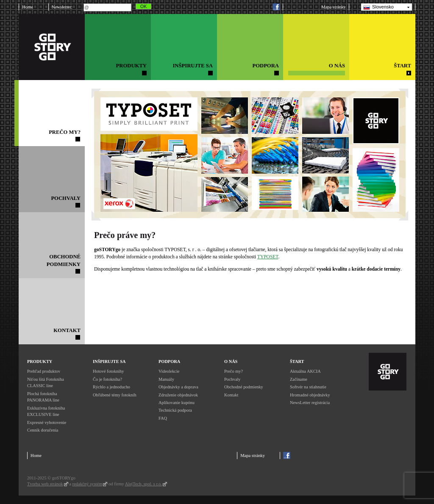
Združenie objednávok (178, 395)
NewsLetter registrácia (310, 403)
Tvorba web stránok (45, 484)
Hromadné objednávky (310, 395)
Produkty (40, 361)
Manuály (166, 379)
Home (28, 7)
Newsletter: (62, 7)
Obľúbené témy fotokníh (115, 395)
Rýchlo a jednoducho (111, 387)
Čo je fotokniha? (107, 379)
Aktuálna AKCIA (305, 371)
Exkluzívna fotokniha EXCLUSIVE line (46, 411)
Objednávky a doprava (178, 387)
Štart (297, 361)
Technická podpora (175, 410)
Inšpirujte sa (109, 361)
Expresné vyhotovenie (47, 422)
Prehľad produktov (44, 371)
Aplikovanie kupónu (177, 403)
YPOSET (269, 257)
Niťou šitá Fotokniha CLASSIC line (46, 383)
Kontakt (231, 395)
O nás (231, 361)
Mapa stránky (334, 7)
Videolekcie (169, 371)
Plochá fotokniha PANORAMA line (43, 397)
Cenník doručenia (43, 430)
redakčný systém (88, 484)
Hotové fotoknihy (108, 371)
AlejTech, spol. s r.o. (143, 484)
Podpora (169, 361)
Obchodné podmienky (244, 387)
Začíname (299, 379)
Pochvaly (232, 379)
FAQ (163, 418)
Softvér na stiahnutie (308, 387)
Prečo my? (234, 371)
